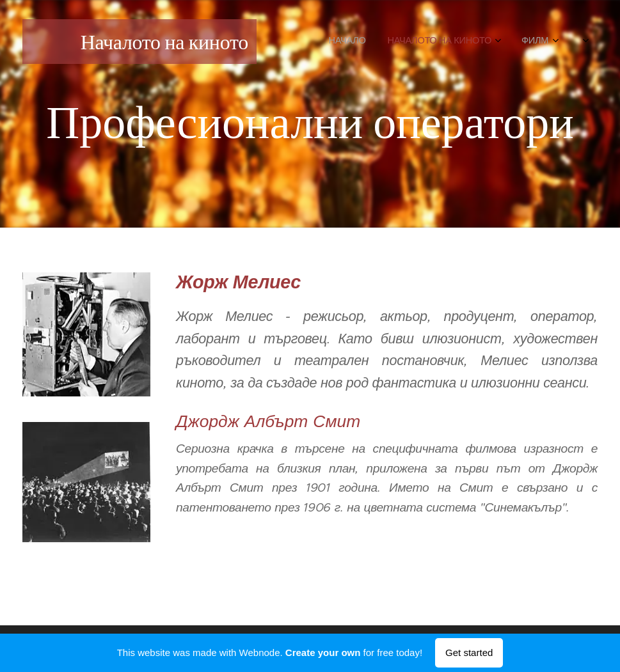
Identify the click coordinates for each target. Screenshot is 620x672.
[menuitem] (431, 42)
